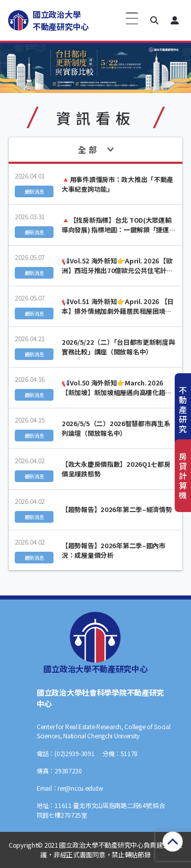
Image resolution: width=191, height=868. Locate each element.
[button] (154, 20)
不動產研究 (183, 410)
